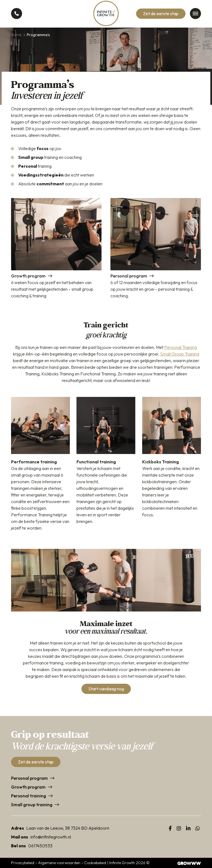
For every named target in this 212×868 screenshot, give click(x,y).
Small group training (32, 805)
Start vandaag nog (106, 689)
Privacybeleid (23, 863)
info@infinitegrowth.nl (51, 837)
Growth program (28, 787)
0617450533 (40, 846)
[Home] (106, 14)
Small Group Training (180, 354)
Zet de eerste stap (161, 14)
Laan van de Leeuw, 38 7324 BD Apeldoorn (68, 828)
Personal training (29, 796)
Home (16, 35)
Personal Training (181, 347)
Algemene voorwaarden (59, 863)
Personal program (29, 778)
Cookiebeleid (95, 863)
